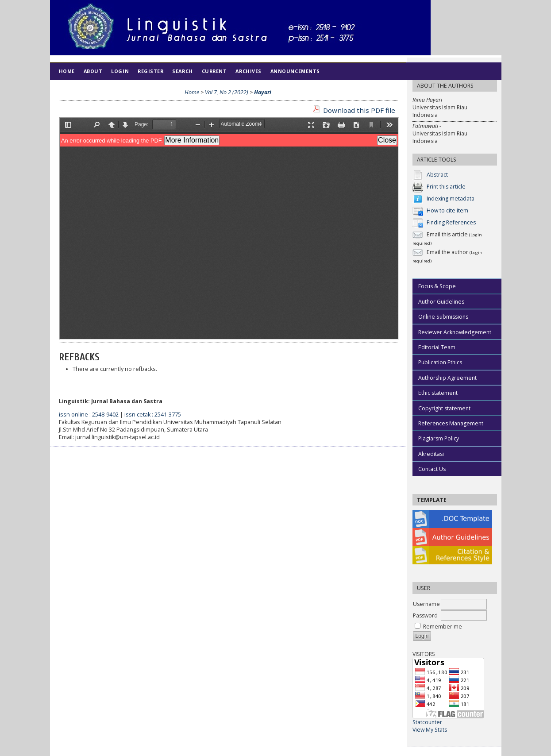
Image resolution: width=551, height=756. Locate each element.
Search (182, 71)
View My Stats (430, 730)
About (93, 71)
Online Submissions (443, 317)
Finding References (451, 222)
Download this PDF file (359, 110)
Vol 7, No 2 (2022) (227, 92)
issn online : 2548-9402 (89, 415)
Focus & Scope (437, 286)
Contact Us (432, 469)
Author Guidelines (441, 302)
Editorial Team (437, 347)
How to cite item (447, 210)
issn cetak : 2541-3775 (153, 415)
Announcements (295, 71)
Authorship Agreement (447, 378)
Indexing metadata (451, 199)
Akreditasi (431, 454)
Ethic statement (438, 393)
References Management (451, 423)
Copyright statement (444, 408)
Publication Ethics (440, 362)
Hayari (263, 92)
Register (150, 71)
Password (425, 615)
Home (67, 71)
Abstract (437, 175)
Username (426, 604)
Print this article (446, 187)
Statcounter (427, 722)
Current (214, 71)
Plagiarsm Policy (439, 438)
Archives (248, 71)
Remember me (443, 627)
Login (120, 71)
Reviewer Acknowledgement (455, 332)
